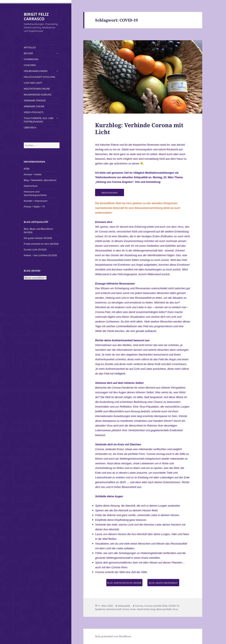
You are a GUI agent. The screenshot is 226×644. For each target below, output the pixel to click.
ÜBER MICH (30, 128)
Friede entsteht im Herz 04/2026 (41, 244)
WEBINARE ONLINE (34, 106)
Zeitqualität (124, 606)
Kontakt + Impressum (36, 201)
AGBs (27, 169)
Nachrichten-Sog (146, 609)
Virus (175, 609)
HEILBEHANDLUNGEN (36, 71)
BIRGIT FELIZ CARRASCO (36, 16)
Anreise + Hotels (33, 174)
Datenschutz (31, 186)
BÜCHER (28, 53)
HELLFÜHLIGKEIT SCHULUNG (39, 77)
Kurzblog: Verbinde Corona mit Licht (139, 128)
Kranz (126, 609)
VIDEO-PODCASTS (34, 112)
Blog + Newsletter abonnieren (40, 180)
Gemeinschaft (114, 609)
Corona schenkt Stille (156, 606)
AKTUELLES (30, 47)
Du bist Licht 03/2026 (35, 250)
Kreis (133, 609)
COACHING (30, 65)
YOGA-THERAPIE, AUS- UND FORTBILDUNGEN (39, 120)
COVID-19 (174, 606)
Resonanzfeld (164, 609)
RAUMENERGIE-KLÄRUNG (38, 95)
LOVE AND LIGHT (33, 83)
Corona (139, 606)
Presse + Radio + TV (34, 207)
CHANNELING (31, 59)
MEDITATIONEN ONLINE (37, 89)
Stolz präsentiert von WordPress (113, 636)
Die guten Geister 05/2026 (38, 238)
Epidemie (100, 609)
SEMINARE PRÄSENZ (35, 100)
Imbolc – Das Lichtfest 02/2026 (40, 255)
